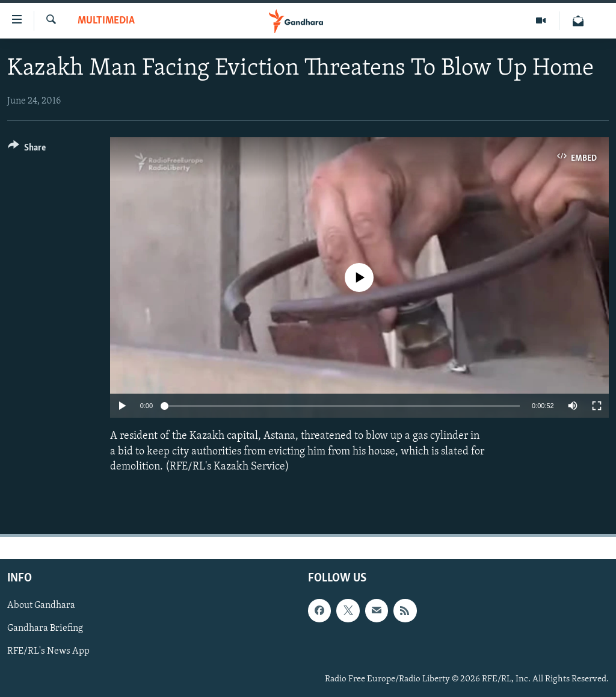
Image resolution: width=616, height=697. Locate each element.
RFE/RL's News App (48, 651)
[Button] (27, 150)
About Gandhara (41, 606)
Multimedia (106, 21)
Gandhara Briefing (45, 628)
